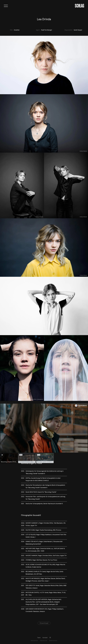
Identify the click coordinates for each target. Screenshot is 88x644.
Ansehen (17, 30)
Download (44, 623)
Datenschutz (53, 641)
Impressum (44, 641)
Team (39, 638)
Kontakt (45, 638)
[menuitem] (39, 638)
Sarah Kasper (78, 30)
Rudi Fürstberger (47, 30)
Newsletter (34, 641)
